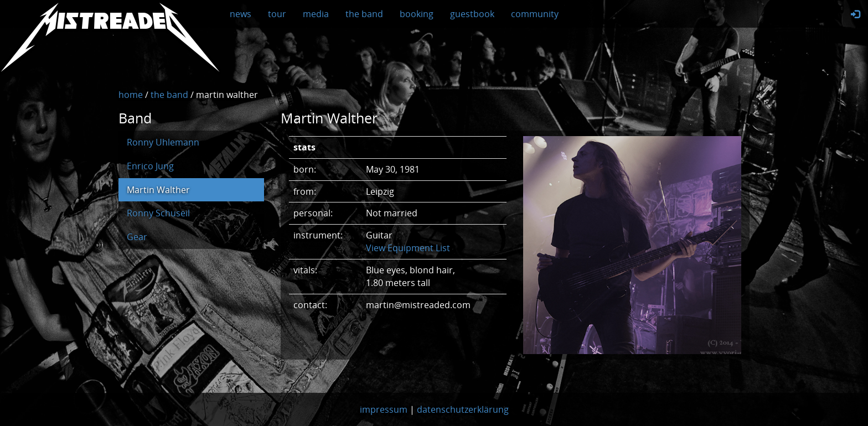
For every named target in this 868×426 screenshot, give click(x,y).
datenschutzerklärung (463, 409)
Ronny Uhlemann (163, 142)
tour (277, 14)
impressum (384, 409)
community (535, 14)
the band (364, 14)
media (316, 14)
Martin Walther (158, 190)
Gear (137, 237)
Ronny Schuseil (158, 213)
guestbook (472, 14)
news (241, 14)
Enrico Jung (150, 166)
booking (417, 14)
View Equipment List (408, 248)
